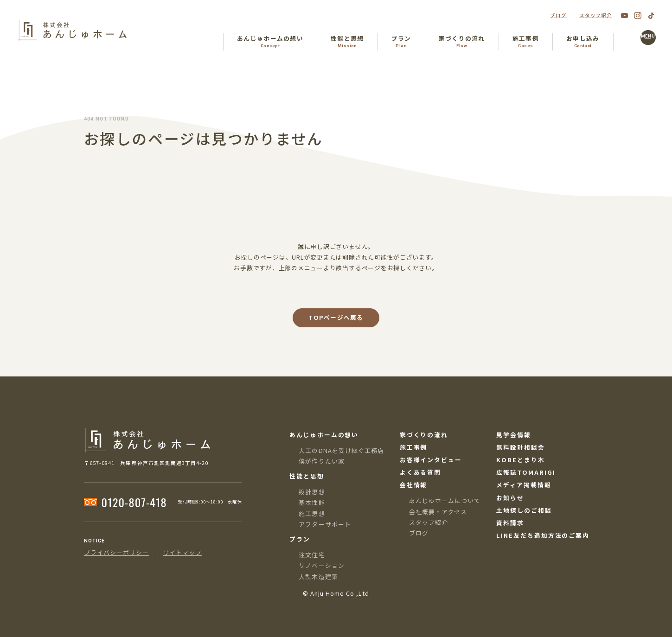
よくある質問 (421, 473)
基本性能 (312, 502)
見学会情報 (514, 435)
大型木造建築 (318, 576)
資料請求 (510, 523)
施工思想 (312, 513)
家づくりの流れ (424, 435)
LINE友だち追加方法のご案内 (543, 536)
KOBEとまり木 (520, 460)
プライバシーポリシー (116, 553)
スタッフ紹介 (596, 16)
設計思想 (312, 492)
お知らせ (510, 498)
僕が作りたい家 (321, 461)
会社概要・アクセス (438, 512)
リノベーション (321, 565)
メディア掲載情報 (524, 485)
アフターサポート (325, 524)
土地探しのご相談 (524, 511)
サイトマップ (182, 553)
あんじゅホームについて (445, 500)
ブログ (558, 16)
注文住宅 (312, 555)
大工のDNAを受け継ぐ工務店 (341, 450)
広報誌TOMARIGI (526, 473)
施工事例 (414, 448)
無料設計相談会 (520, 448)
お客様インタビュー (431, 460)
